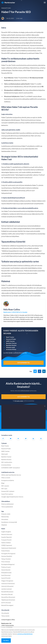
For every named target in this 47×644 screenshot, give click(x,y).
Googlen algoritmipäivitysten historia (12, 497)
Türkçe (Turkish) (6, 559)
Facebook (3, 439)
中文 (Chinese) (6, 562)
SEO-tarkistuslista (7, 462)
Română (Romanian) (7, 592)
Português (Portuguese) (8, 553)
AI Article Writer (6, 465)
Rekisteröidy (5, 517)
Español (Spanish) (7, 537)
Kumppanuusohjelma (8, 480)
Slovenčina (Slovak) (7, 594)
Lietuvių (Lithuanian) (7, 586)
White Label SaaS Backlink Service (11, 475)
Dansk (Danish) (6, 570)
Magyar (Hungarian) (7, 581)
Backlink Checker (6, 457)
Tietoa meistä (5, 616)
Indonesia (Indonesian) (8, 583)
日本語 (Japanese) (7, 545)
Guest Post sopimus (7, 494)
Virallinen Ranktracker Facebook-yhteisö (18, 439)
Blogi (3, 483)
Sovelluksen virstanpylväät (9, 522)
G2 (41, 439)
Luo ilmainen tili (23, 397)
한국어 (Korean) (6, 603)
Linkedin (33, 439)
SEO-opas (4, 489)
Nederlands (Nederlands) (9, 548)
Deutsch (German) (7, 534)
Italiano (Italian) (6, 543)
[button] (45, 3)
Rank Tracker (5, 446)
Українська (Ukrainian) (8, 600)
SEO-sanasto (5, 486)
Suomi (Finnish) (6, 578)
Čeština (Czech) (6, 567)
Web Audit (5, 454)
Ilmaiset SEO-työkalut (8, 491)
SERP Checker (5, 451)
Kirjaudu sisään (19, 401)
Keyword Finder (6, 449)
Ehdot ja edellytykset (7, 504)
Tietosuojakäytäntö (7, 507)
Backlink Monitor (6, 459)
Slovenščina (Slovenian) (8, 597)
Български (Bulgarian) (8, 564)
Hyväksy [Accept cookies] (6, 640)
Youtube (11, 439)
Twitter (26, 439)
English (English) (6, 532)
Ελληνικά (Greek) (6, 573)
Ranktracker (8, 3)
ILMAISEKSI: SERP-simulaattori (11, 468)
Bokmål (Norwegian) (7, 605)
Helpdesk (4, 525)
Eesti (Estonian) (6, 575)
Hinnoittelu (5, 519)
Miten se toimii (6, 478)
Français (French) (6, 540)
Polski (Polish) (6, 551)
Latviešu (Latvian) (7, 589)
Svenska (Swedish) (7, 556)
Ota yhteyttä (5, 613)
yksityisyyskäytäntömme (25, 634)
